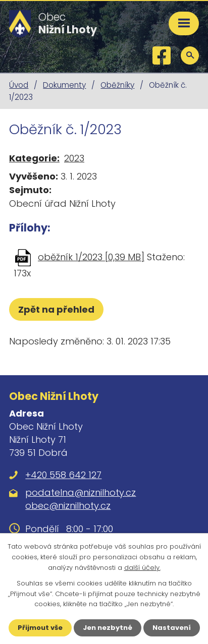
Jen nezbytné (108, 628)
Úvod (19, 85)
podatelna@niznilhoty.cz (81, 492)
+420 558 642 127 (63, 475)
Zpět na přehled (56, 309)
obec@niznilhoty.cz (68, 506)
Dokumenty (64, 85)
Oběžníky (117, 85)
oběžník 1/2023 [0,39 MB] (91, 257)
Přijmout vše (40, 628)
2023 (74, 158)
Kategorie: (34, 158)
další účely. (142, 568)
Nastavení (172, 628)
